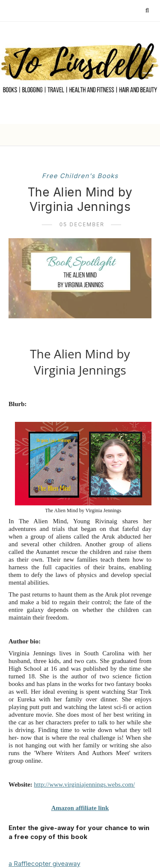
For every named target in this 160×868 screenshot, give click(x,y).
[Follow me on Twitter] (46, 10)
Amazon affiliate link (80, 808)
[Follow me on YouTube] (96, 10)
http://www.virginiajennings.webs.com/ (85, 784)
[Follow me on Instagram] (83, 10)
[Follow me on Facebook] (59, 10)
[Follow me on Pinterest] (71, 10)
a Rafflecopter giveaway (44, 864)
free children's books (80, 176)
